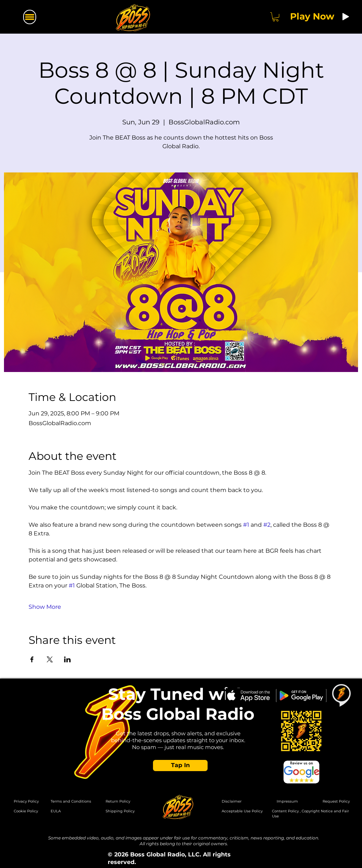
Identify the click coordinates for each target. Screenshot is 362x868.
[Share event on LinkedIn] (67, 659)
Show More (45, 607)
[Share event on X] (50, 659)
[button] (276, 17)
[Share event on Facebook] (32, 659)
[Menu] (30, 17)
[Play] (346, 17)
